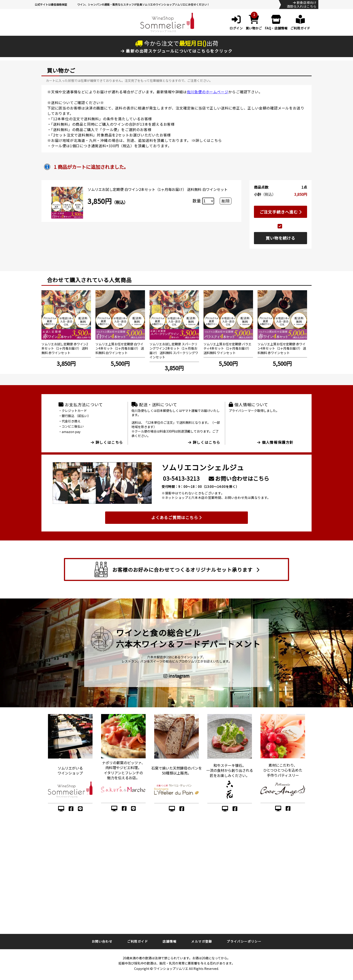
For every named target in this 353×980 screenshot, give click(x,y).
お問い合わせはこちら (239, 478)
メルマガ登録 (201, 941)
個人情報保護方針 (275, 442)
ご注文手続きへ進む (281, 212)
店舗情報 (170, 941)
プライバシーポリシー (244, 941)
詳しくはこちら (209, 140)
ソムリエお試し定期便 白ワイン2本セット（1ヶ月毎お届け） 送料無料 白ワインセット (158, 189)
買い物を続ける (281, 238)
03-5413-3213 (181, 478)
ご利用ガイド (138, 941)
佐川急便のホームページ (208, 92)
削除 (226, 201)
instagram (176, 676)
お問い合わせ (102, 941)
